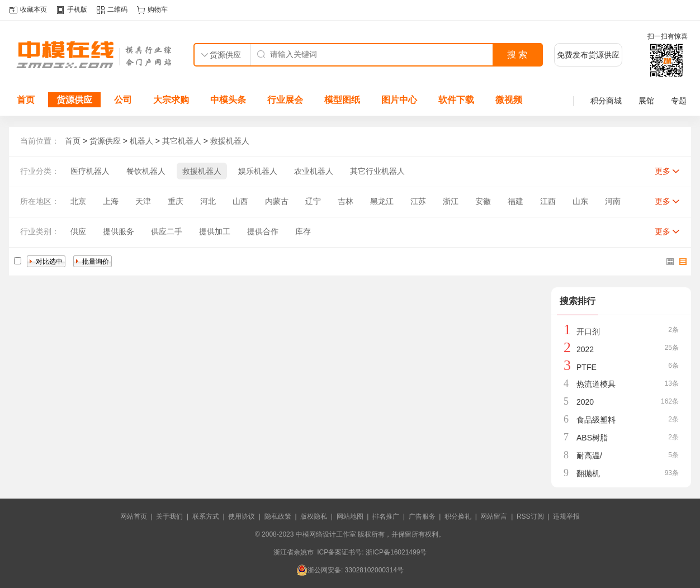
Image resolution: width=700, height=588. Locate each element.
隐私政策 (278, 516)
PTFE (587, 367)
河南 (613, 201)
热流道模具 (596, 384)
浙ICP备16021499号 (396, 552)
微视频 (509, 100)
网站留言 (494, 516)
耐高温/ (589, 456)
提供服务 (119, 231)
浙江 (451, 201)
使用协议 (242, 516)
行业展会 (285, 100)
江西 (548, 201)
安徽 (483, 201)
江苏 (418, 201)
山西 (240, 201)
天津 (143, 201)
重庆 (176, 201)
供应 (78, 231)
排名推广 (386, 516)
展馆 (646, 101)
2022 (585, 349)
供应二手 (167, 231)
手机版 (77, 10)
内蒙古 (277, 201)
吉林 (346, 201)
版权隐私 (314, 516)
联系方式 (206, 516)
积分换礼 (458, 516)
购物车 (158, 10)
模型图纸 (342, 100)
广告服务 (422, 516)
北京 (78, 201)
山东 (580, 201)
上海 (111, 201)
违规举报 (566, 516)
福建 (515, 201)
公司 (123, 100)
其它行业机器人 (377, 171)
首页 (26, 100)
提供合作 (263, 231)
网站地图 (350, 516)
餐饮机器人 (146, 171)
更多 (663, 171)
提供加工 (215, 231)
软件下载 (456, 100)
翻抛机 (588, 473)
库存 (303, 231)
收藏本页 (34, 10)
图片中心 (399, 100)
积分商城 (606, 101)
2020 (585, 402)
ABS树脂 (592, 438)
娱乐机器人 (258, 171)
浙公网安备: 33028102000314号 (350, 570)
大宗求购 (171, 100)
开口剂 (588, 331)
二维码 (117, 10)
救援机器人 (230, 141)
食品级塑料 (596, 420)
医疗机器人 (90, 171)
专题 (679, 101)
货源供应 (74, 100)
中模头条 (228, 100)
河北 (208, 201)
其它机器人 (182, 141)
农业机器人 (314, 171)
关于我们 (169, 516)
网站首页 (134, 516)
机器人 (141, 141)
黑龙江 (382, 201)
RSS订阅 (530, 516)
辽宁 (313, 201)
